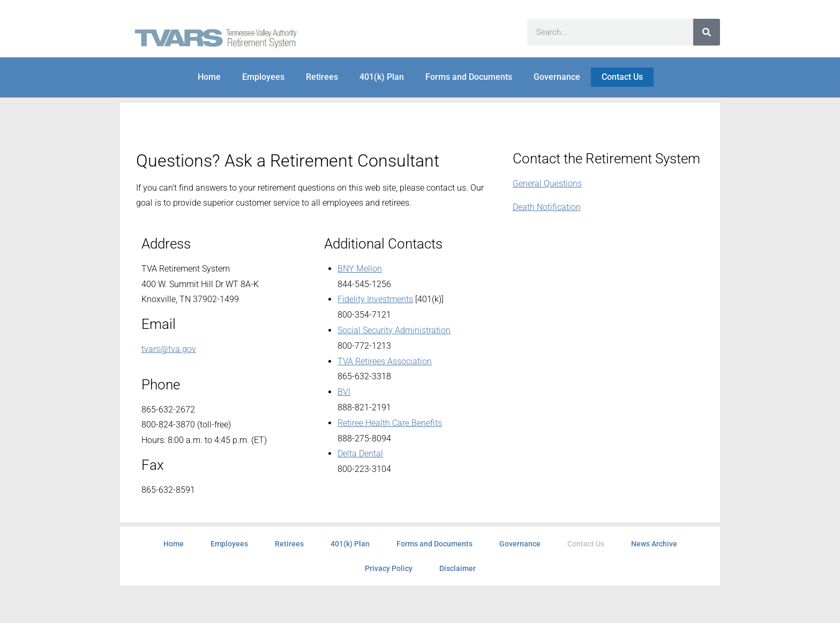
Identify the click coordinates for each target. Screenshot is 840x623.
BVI (344, 392)
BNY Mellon (360, 269)
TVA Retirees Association (385, 361)
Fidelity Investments (375, 299)
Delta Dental (360, 453)
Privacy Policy (389, 568)
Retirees (322, 77)
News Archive (654, 544)
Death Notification (547, 207)
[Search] (707, 32)
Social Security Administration (394, 330)
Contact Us (622, 77)
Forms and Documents (469, 77)
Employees (263, 77)
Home (209, 77)
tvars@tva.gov (169, 349)
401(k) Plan (382, 77)
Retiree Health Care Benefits (390, 423)
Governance (557, 77)
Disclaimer (457, 568)
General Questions (547, 183)
